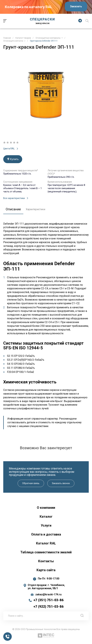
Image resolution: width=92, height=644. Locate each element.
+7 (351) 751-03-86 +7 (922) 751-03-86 (49, 603)
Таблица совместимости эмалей (46, 552)
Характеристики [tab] (35, 209)
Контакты (46, 561)
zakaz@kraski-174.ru (48, 595)
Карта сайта (46, 570)
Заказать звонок (61, 483)
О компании (46, 508)
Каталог (46, 517)
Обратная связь (31, 483)
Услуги (46, 525)
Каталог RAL (46, 543)
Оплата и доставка (46, 534)
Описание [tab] (13, 209)
